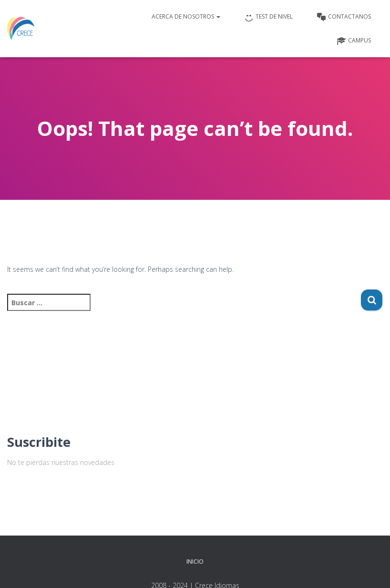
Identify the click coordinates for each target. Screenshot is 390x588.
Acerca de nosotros (186, 16)
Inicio (195, 562)
